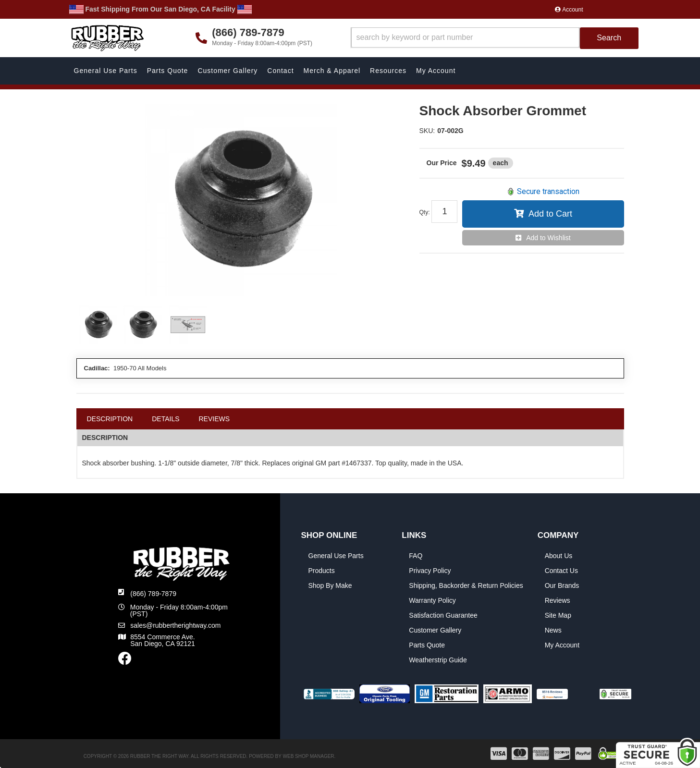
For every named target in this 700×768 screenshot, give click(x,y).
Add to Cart (550, 214)
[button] (495, 38)
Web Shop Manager (309, 756)
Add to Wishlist (548, 238)
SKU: (427, 131)
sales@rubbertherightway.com (175, 625)
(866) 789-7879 (153, 594)
